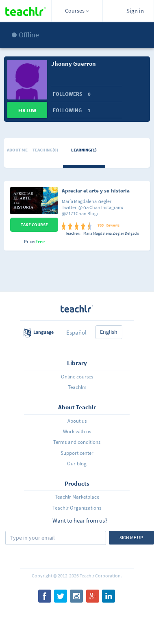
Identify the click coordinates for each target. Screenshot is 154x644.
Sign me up (131, 537)
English (109, 332)
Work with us (77, 431)
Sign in (135, 11)
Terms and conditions (77, 442)
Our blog (77, 464)
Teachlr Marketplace (77, 497)
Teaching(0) (45, 150)
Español (76, 332)
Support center (77, 453)
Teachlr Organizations (77, 508)
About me (17, 150)
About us (77, 421)
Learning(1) (84, 150)
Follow (27, 110)
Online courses (77, 377)
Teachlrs (77, 387)
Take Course (34, 225)
